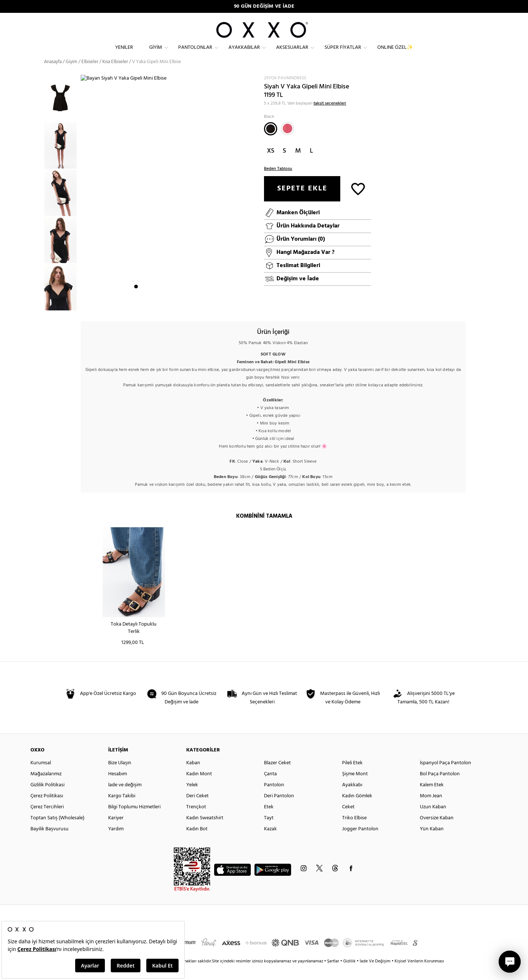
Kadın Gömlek (357, 809)
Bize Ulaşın (120, 776)
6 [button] (169, 305)
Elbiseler (90, 75)
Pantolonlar (195, 53)
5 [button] (162, 305)
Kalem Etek (432, 798)
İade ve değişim (125, 798)
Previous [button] (38, 206)
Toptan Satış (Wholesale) (57, 831)
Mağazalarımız (46, 787)
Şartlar (334, 974)
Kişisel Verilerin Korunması (419, 974)
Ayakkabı (352, 798)
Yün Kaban (432, 842)
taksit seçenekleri (330, 117)
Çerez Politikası (47, 809)
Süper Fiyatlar (343, 53)
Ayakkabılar (244, 53)
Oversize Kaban (437, 831)
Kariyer (116, 831)
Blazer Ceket (277, 776)
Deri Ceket (197, 809)
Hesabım (118, 787)
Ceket (348, 820)
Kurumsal (41, 776)
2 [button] (143, 305)
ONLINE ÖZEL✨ (395, 53)
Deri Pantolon (279, 809)
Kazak (270, 842)
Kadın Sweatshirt (205, 831)
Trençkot (196, 820)
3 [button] (149, 305)
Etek (269, 820)
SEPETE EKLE (302, 202)
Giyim (156, 53)
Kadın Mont (199, 787)
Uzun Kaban (433, 820)
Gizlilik (350, 974)
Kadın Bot (197, 842)
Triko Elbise (354, 831)
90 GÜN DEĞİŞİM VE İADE (264, 6)
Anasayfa (53, 75)
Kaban (193, 776)
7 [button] (176, 305)
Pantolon (274, 798)
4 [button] (156, 305)
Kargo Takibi (122, 809)
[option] (62, 159)
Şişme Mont (355, 787)
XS (271, 164)
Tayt (269, 831)
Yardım (116, 842)
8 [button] (182, 305)
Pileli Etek (352, 776)
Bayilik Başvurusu (49, 842)
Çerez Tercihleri (47, 820)
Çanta (270, 787)
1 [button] (136, 305)
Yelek (192, 798)
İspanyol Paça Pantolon (445, 776)
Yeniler (124, 53)
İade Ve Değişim (375, 974)
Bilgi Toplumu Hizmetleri (134, 820)
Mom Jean (431, 809)
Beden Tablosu (278, 182)
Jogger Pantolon (360, 842)
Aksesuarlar (292, 53)
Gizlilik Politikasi (47, 798)
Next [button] (84, 202)
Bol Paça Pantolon (440, 787)
